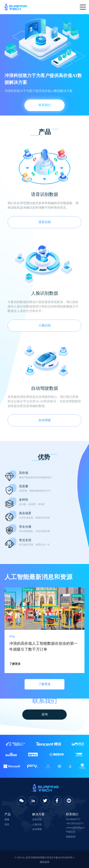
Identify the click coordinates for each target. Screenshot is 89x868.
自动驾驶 (37, 829)
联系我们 (45, 105)
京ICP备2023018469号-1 (62, 857)
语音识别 (45, 222)
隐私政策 (45, 862)
